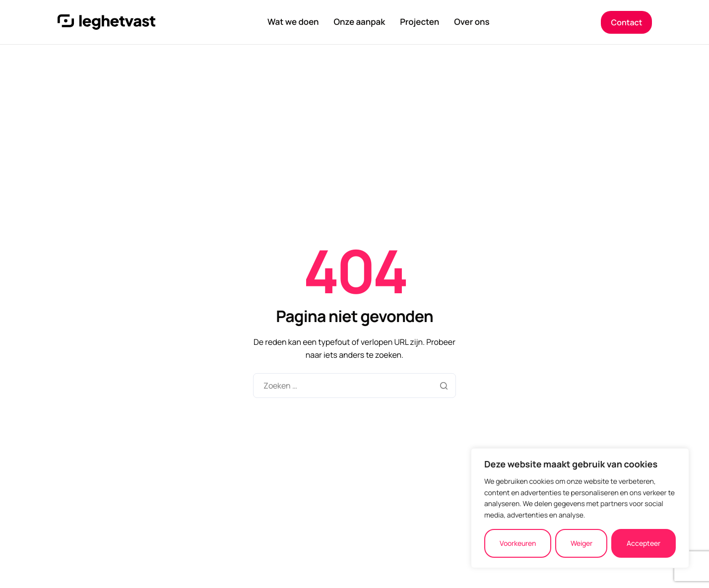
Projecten (419, 22)
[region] (580, 508)
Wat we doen (293, 22)
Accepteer (644, 543)
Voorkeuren (518, 543)
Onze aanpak (359, 22)
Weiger (581, 543)
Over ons (472, 22)
